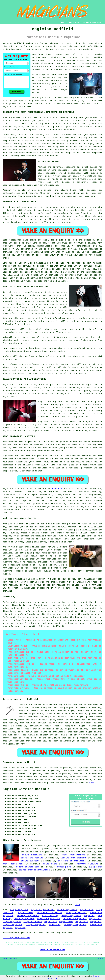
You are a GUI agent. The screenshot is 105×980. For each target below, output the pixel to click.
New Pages (13, 959)
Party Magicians (71, 916)
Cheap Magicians (76, 913)
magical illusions (76, 708)
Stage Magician (19, 910)
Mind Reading (50, 916)
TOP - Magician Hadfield (16, 938)
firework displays (87, 864)
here (92, 783)
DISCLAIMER (97, 22)
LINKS (70, 22)
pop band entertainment (72, 861)
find (12, 768)
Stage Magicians (12, 922)
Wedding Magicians (28, 916)
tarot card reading (32, 858)
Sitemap (4, 959)
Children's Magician (50, 913)
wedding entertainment (73, 858)
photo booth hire (13, 864)
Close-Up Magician (24, 919)
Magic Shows (87, 910)
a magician (46, 852)
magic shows (67, 783)
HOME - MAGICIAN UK (52, 949)
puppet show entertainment (34, 870)
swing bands (96, 867)
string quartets (30, 861)
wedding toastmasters (27, 867)
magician (85, 507)
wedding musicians (32, 855)
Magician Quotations (42, 910)
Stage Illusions (33, 922)
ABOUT (77, 22)
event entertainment (73, 855)
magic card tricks (76, 729)
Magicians (8, 489)
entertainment (90, 846)
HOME (63, 22)
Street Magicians (67, 910)
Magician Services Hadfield (26, 789)
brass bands (50, 864)
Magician (89, 916)
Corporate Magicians (75, 919)
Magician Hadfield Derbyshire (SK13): (25, 43)
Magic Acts (95, 919)
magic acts (65, 705)
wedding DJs (64, 867)
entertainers (10, 873)
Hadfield (57, 489)
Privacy (101, 959)
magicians (19, 504)
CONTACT (86, 22)
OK (56, 978)
